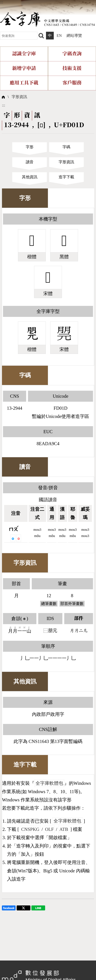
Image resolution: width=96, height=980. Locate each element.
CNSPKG (30, 829)
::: (2, 2)
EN (59, 36)
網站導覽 (74, 36)
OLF (49, 829)
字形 (30, 147)
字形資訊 (19, 97)
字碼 (66, 147)
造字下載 (66, 177)
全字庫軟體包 (49, 783)
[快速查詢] (19, 36)
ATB (64, 829)
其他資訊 (30, 177)
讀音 (30, 162)
